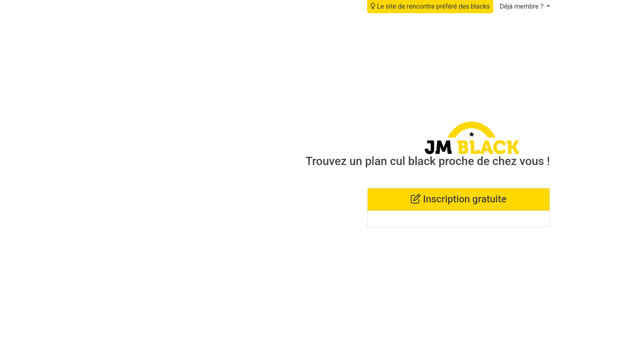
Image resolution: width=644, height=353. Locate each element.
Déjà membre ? (522, 6)
